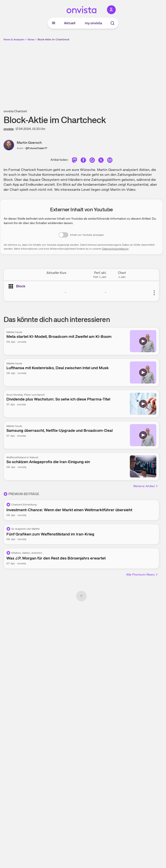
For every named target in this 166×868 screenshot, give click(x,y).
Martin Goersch (29, 143)
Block (21, 286)
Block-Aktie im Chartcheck (53, 39)
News (31, 39)
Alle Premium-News (142, 574)
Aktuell (70, 23)
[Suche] (112, 23)
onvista (8, 129)
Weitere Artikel (146, 486)
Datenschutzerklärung (115, 249)
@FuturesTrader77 (36, 148)
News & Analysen (14, 39)
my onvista (93, 23)
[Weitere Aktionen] (154, 293)
